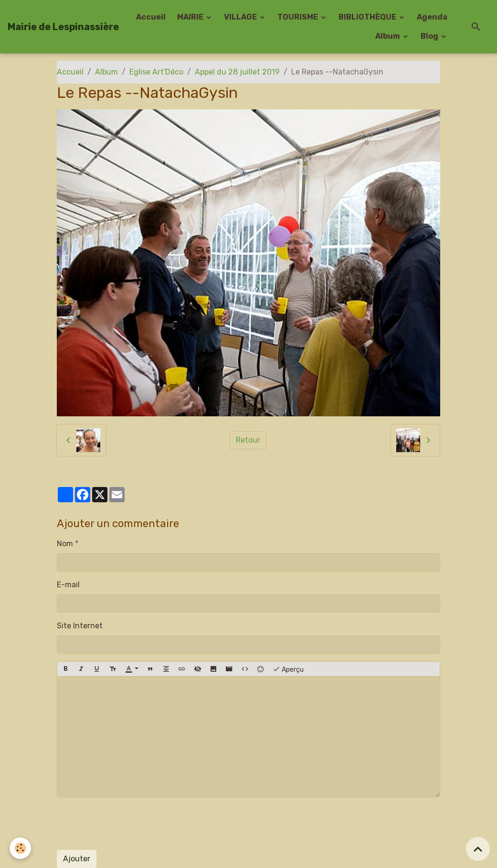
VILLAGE (241, 17)
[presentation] (129, 824)
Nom (65, 544)
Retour (248, 440)
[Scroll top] (478, 849)
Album (388, 36)
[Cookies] (20, 848)
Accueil (151, 17)
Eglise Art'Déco (156, 72)
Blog (430, 36)
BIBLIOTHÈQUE (368, 17)
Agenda (432, 17)
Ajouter (77, 859)
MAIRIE (191, 17)
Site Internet (80, 626)
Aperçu (288, 669)
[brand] (63, 27)
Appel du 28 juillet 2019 (237, 72)
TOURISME (298, 17)
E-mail (68, 585)
